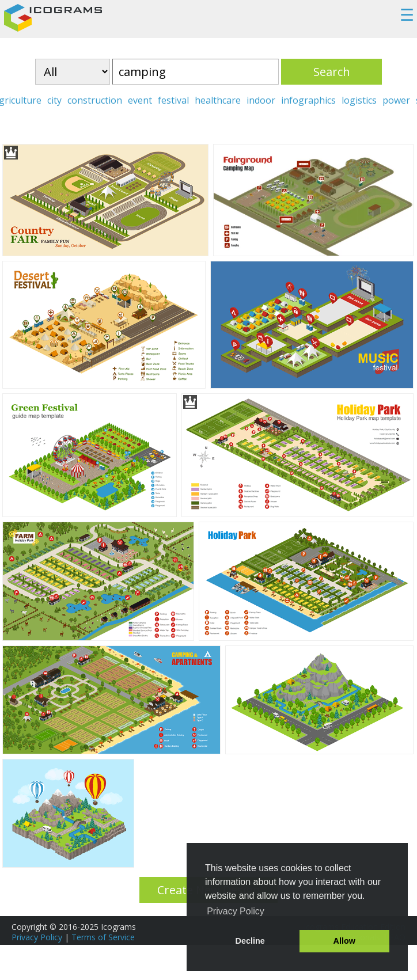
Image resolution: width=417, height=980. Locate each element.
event (140, 100)
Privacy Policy (37, 937)
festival (173, 100)
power (396, 100)
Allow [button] (344, 941)
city (54, 100)
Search (332, 72)
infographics (308, 100)
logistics (359, 100)
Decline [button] (250, 941)
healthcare (218, 100)
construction (95, 100)
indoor (261, 100)
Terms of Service (103, 937)
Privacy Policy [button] (236, 911)
